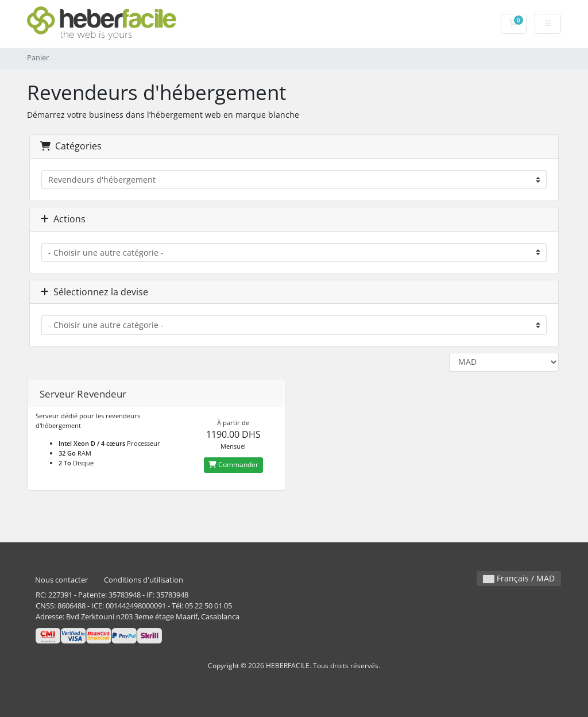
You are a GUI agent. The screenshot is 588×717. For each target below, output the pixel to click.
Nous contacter (61, 580)
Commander (233, 464)
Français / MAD (519, 578)
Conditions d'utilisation (144, 580)
